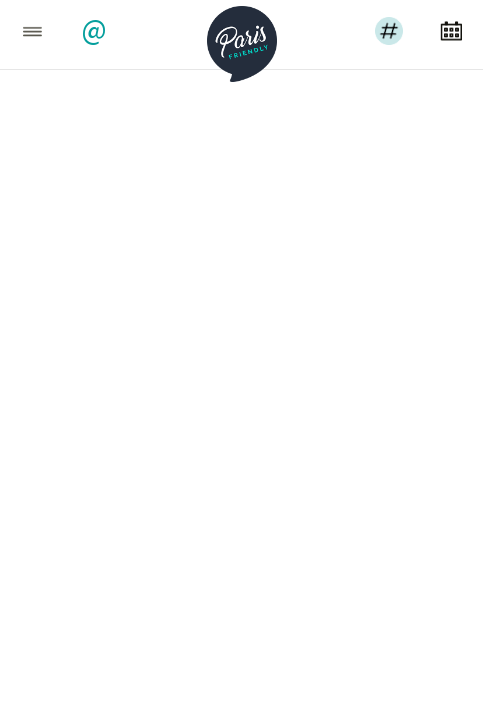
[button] (96, 32)
